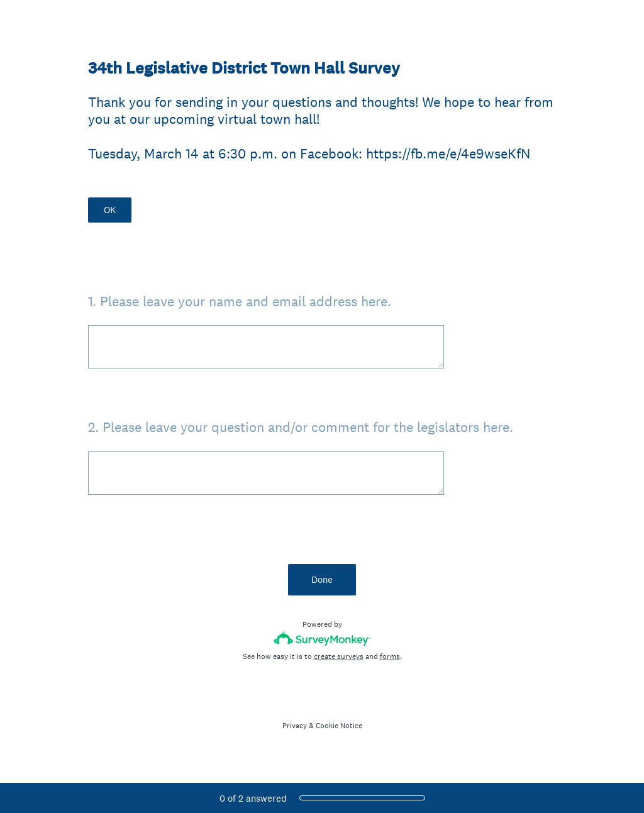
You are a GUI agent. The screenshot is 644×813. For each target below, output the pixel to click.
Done (322, 579)
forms (390, 656)
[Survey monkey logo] (322, 639)
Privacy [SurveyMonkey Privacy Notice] (295, 726)
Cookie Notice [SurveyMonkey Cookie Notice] (339, 726)
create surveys (339, 656)
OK (110, 210)
